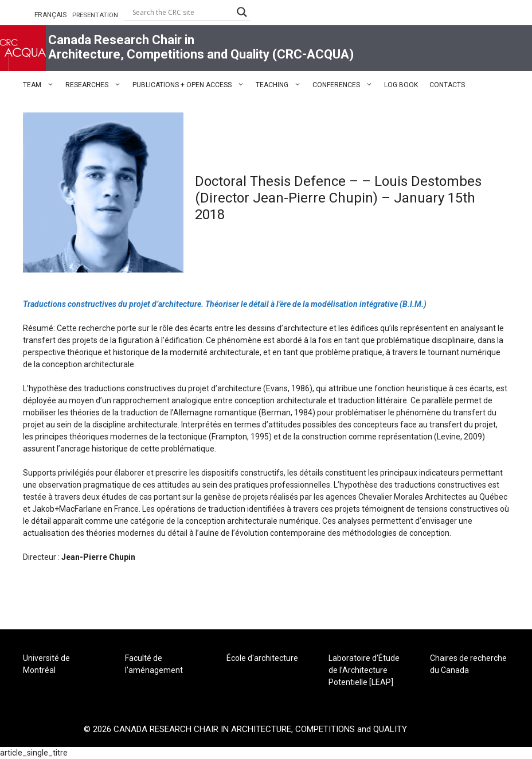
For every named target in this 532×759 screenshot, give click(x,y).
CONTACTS (447, 85)
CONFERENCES (345, 85)
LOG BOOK (401, 85)
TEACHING (281, 85)
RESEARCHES (96, 85)
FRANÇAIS (50, 15)
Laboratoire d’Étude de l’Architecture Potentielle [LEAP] (364, 670)
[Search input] (182, 12)
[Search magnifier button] (242, 12)
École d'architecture (262, 658)
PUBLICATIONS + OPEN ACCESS (191, 85)
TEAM (41, 85)
